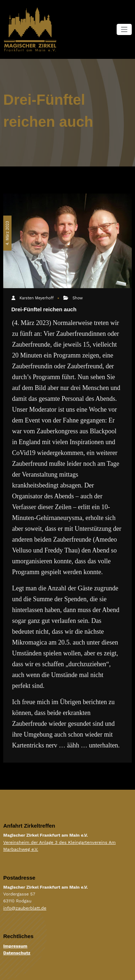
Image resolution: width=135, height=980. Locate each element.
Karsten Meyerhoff (36, 298)
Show (77, 298)
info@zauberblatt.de (24, 908)
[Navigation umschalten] (124, 29)
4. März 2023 (7, 233)
